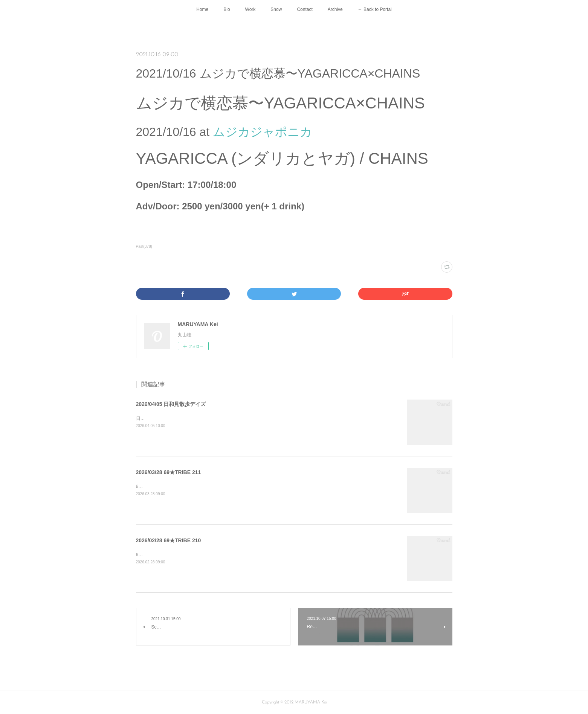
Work (250, 9)
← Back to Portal (375, 9)
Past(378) (144, 246)
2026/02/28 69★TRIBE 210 (169, 540)
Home (202, 9)
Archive (335, 9)
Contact (305, 9)
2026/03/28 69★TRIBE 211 (169, 472)
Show (276, 9)
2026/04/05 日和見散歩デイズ (171, 404)
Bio (227, 9)
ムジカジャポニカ (263, 132)
